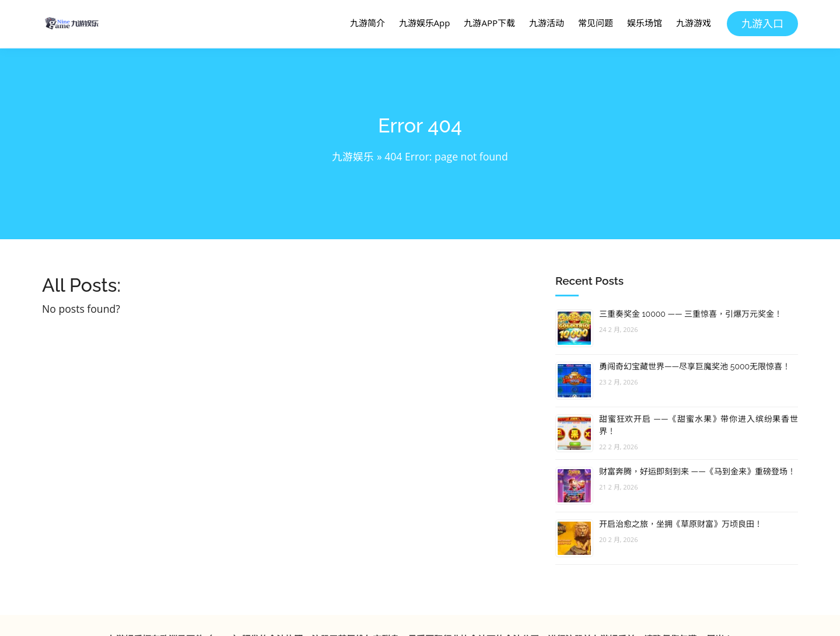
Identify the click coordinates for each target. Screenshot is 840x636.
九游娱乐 (353, 156)
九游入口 (762, 23)
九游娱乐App (425, 23)
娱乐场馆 (645, 23)
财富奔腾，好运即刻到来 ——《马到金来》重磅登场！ (697, 471)
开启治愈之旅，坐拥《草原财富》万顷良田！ (681, 524)
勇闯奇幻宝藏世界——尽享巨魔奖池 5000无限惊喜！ (695, 366)
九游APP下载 (489, 23)
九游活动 (547, 23)
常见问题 (596, 23)
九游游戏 (694, 23)
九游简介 (367, 23)
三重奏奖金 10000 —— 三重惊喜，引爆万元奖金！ (691, 314)
